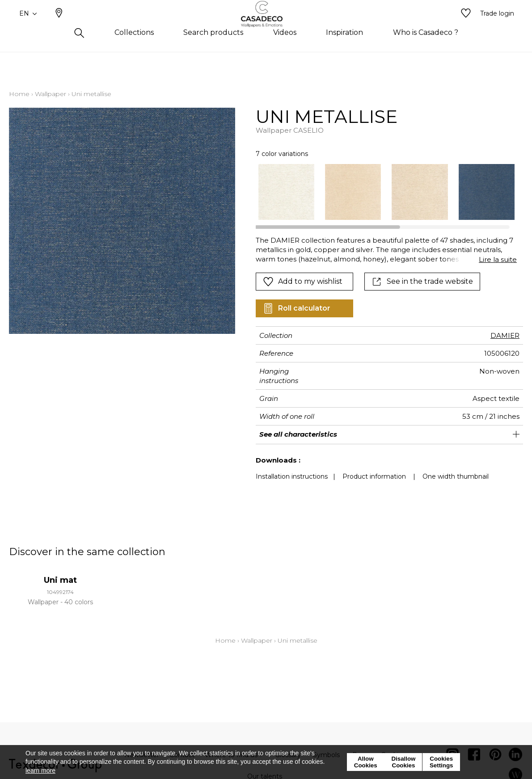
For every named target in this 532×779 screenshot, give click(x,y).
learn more (40, 771)
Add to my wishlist (303, 282)
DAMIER (505, 335)
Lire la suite (498, 259)
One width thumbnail (456, 476)
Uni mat (60, 580)
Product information (374, 476)
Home (19, 94)
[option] (286, 192)
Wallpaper (51, 94)
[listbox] (381, 192)
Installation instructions (292, 476)
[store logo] (266, 28)
